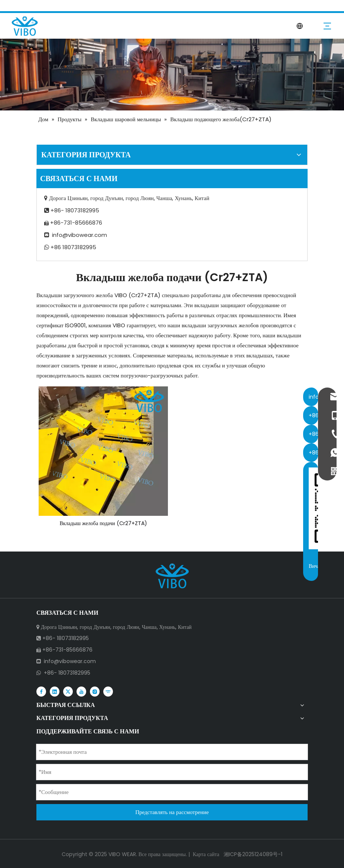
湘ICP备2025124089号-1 (252, 854)
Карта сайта (206, 854)
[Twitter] (68, 691)
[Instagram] (95, 691)
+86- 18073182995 (67, 673)
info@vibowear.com (79, 235)
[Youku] (108, 691)
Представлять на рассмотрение (172, 812)
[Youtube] (81, 691)
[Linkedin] (55, 691)
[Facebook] (41, 691)
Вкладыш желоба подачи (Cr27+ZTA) (103, 523)
